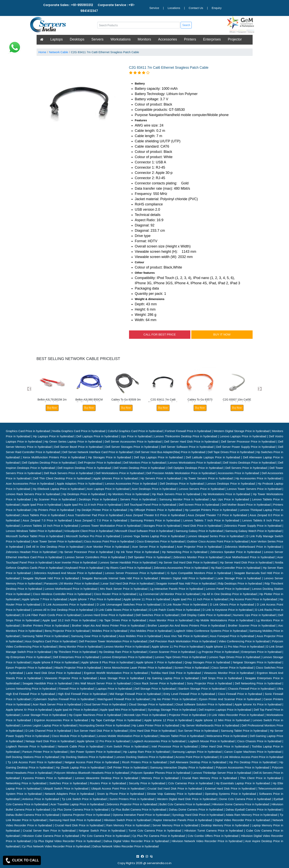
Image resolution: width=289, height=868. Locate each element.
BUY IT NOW (222, 334)
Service (154, 8)
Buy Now (52, 408)
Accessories (167, 39)
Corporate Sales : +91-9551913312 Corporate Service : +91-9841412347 (89, 8)
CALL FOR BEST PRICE (160, 334)
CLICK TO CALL (22, 860)
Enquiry (217, 8)
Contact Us (196, 8)
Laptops (57, 39)
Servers (98, 39)
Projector (235, 39)
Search (186, 25)
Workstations (121, 39)
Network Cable (59, 52)
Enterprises (212, 39)
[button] (29, 389)
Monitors (144, 39)
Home (42, 52)
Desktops (77, 39)
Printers (190, 39)
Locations (174, 8)
